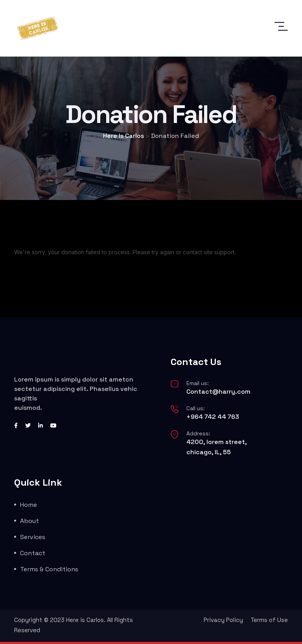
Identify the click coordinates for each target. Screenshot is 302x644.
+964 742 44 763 (213, 417)
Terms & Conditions (49, 569)
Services (33, 537)
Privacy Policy (223, 620)
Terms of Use (269, 620)
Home (29, 505)
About (29, 521)
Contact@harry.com (218, 392)
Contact (33, 553)
